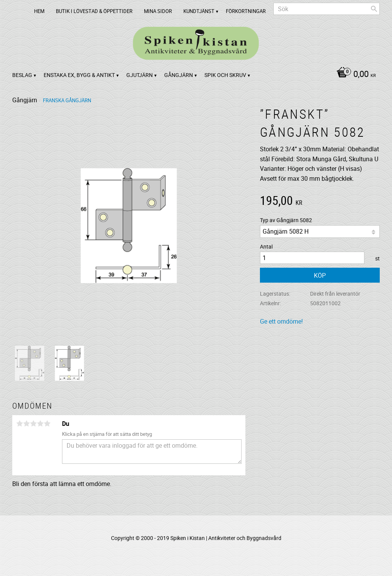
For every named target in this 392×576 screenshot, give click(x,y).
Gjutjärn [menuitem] (140, 75)
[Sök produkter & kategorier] (327, 9)
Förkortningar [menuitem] (246, 11)
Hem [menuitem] (39, 11)
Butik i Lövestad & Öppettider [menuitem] (94, 11)
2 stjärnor (26, 424)
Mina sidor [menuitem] (158, 11)
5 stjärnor (47, 424)
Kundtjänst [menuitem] (199, 11)
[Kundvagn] (354, 75)
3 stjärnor (33, 424)
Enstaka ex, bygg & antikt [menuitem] (79, 75)
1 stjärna (20, 424)
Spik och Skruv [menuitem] (225, 75)
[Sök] (374, 9)
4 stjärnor (40, 424)
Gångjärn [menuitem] (179, 75)
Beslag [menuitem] (22, 75)
